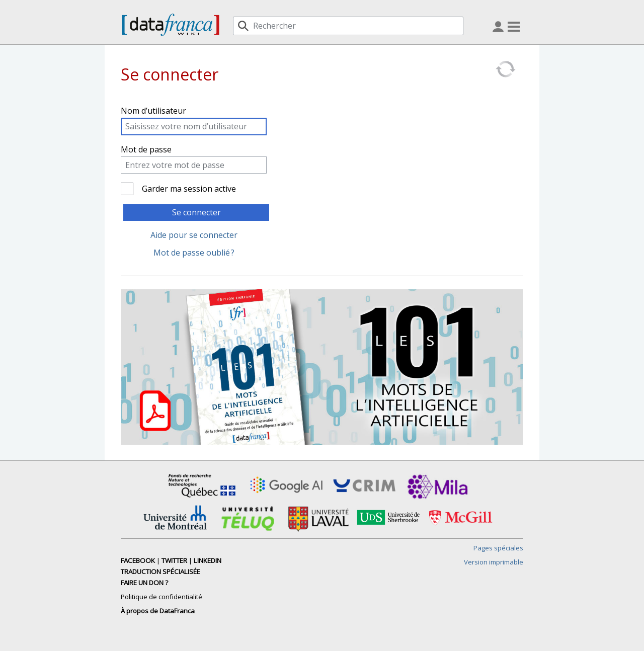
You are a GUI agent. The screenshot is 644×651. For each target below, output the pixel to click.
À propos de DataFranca (158, 611)
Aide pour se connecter (194, 235)
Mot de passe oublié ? (194, 253)
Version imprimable (494, 562)
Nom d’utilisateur (153, 111)
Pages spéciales (498, 548)
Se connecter (196, 212)
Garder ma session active (189, 189)
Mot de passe (146, 149)
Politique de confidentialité (162, 597)
